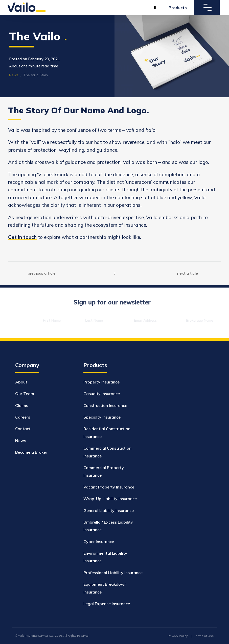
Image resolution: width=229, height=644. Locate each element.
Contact (23, 429)
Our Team (25, 394)
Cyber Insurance (99, 542)
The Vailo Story (35, 75)
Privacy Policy (178, 636)
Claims (22, 405)
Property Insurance (101, 382)
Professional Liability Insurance (113, 573)
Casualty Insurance (102, 394)
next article (188, 273)
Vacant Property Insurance (109, 487)
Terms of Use (204, 636)
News (13, 75)
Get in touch (22, 237)
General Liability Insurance (109, 510)
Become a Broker (31, 452)
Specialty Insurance (102, 417)
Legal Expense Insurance (107, 604)
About (21, 382)
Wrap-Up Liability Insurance (110, 499)
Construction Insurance (105, 405)
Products (178, 8)
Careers (23, 417)
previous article (42, 273)
